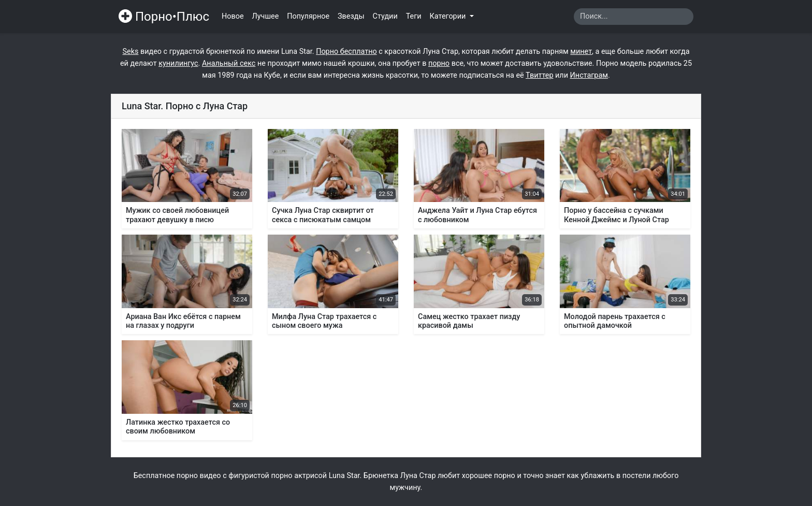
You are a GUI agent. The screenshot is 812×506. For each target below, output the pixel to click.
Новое (233, 16)
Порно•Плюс (164, 17)
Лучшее (266, 16)
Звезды (351, 16)
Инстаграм (589, 75)
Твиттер (539, 75)
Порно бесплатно (346, 52)
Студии (385, 16)
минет (581, 52)
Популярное (308, 16)
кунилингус (178, 63)
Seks (131, 52)
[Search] (634, 17)
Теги (414, 16)
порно (439, 63)
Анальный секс (229, 63)
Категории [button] (449, 16)
